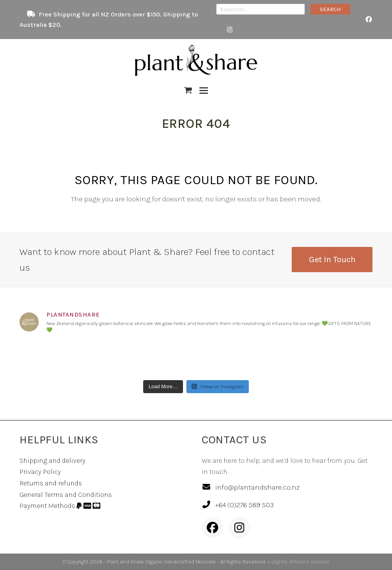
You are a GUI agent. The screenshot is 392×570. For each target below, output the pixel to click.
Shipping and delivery (52, 461)
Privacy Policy (40, 472)
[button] (188, 90)
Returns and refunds (51, 483)
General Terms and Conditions (66, 495)
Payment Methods (60, 506)
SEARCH (330, 9)
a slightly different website (298, 562)
